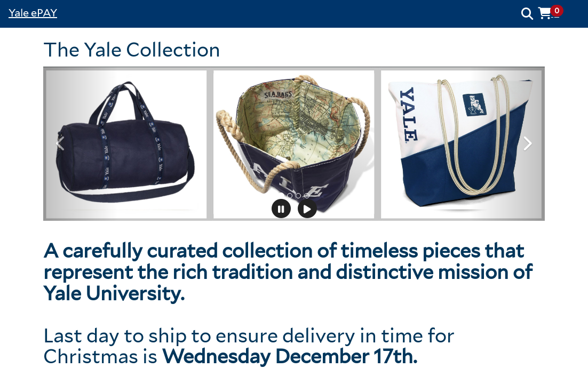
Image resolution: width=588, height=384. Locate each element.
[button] (554, 13)
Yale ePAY (33, 13)
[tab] (281, 196)
